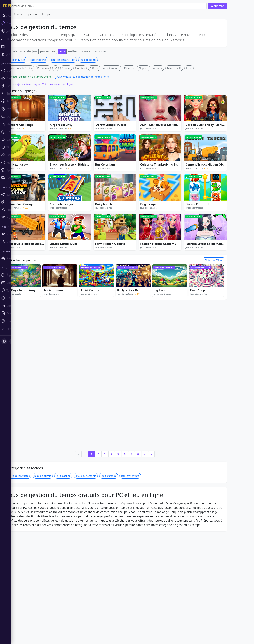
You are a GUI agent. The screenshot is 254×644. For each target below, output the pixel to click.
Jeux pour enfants (97, 430)
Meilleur (84, 51)
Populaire (111, 51)
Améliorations (122, 68)
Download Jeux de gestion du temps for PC (94, 77)
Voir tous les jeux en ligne (68, 84)
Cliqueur (154, 68)
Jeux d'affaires (49, 60)
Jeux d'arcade (119, 430)
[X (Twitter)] (12, 341)
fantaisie (91, 68)
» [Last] (162, 408)
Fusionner (54, 68)
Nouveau (97, 51)
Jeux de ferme (99, 60)
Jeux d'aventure (141, 430)
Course (77, 68)
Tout (73, 51)
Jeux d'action (74, 430)
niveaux (169, 68)
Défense (140, 68)
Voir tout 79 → (225, 260)
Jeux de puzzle (54, 430)
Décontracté (185, 68)
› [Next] (155, 408)
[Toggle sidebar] (22, 329)
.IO (66, 68)
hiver (200, 68)
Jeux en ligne (58, 51)
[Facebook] (4, 341)
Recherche (228, 6)
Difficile (105, 68)
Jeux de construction (74, 60)
